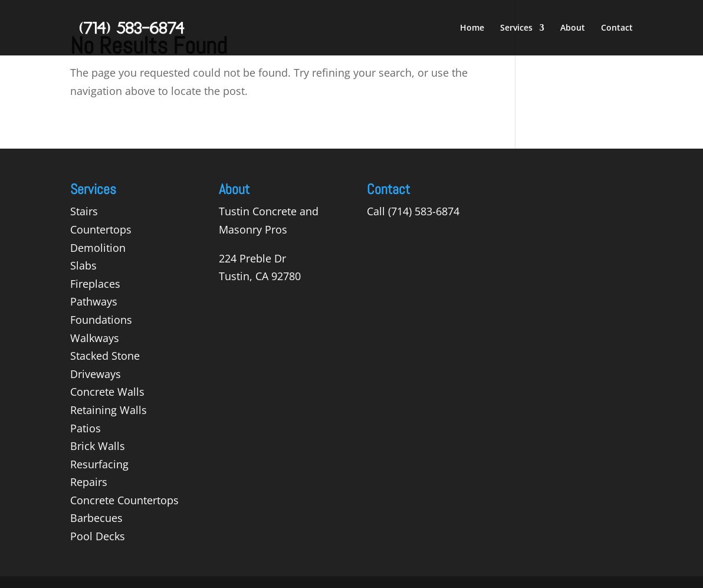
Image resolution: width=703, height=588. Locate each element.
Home (472, 28)
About (573, 28)
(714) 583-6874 (424, 211)
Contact (617, 28)
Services (516, 28)
